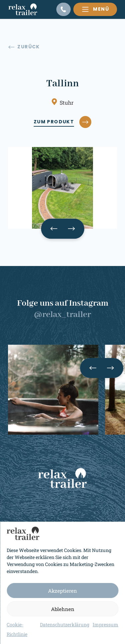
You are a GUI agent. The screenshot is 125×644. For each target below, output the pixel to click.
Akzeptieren (62, 591)
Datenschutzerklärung (65, 624)
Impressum (105, 624)
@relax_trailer (62, 315)
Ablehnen (63, 609)
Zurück (24, 47)
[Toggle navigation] (95, 9)
